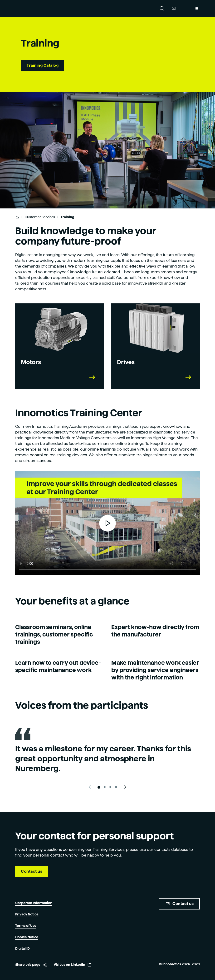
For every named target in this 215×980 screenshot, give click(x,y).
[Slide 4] (116, 787)
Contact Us (173, 9)
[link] (17, 217)
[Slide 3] (110, 787)
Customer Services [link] (40, 217)
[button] (162, 9)
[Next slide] (125, 787)
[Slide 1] (99, 787)
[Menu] (197, 9)
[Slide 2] (105, 787)
